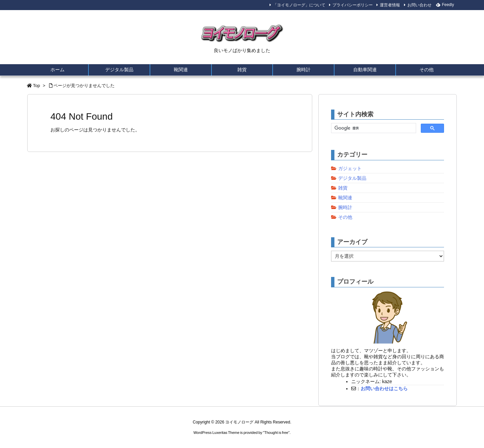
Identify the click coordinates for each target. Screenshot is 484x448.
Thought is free (276, 433)
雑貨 (343, 188)
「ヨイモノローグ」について (299, 5)
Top (36, 86)
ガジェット (350, 168)
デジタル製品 (352, 178)
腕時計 (345, 207)
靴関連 (345, 198)
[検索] (373, 128)
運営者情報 (390, 5)
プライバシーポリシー (353, 5)
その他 (345, 217)
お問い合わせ (419, 5)
